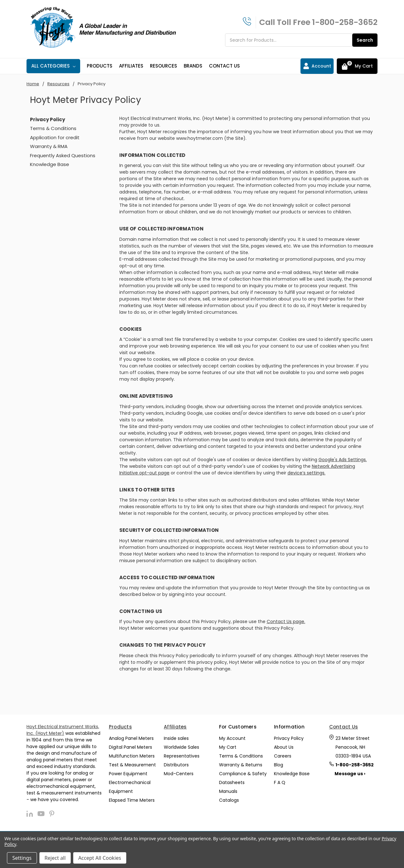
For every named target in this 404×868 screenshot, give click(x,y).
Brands (193, 66)
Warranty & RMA (49, 146)
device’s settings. (306, 473)
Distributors (176, 765)
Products (100, 66)
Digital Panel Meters (131, 747)
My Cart (228, 747)
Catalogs (229, 800)
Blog (279, 765)
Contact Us (224, 66)
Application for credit (55, 137)
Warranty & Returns (241, 765)
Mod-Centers (179, 774)
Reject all (55, 858)
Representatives (182, 756)
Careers (283, 756)
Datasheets (232, 782)
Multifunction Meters (132, 756)
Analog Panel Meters (131, 738)
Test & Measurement (132, 765)
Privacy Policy (289, 738)
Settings (22, 858)
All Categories (53, 66)
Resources (163, 66)
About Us (284, 747)
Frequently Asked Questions (63, 155)
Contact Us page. (286, 621)
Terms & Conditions (53, 128)
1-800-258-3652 (345, 22)
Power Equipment (128, 774)
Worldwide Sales (181, 747)
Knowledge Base (50, 164)
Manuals (228, 791)
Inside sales (176, 738)
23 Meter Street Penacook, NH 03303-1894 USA (353, 747)
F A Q (280, 782)
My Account (232, 738)
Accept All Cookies (100, 858)
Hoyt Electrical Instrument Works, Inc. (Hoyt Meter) (63, 730)
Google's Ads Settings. (343, 460)
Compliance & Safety (243, 774)
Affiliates (131, 66)
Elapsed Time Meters (132, 800)
